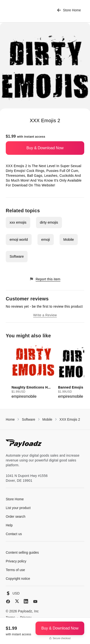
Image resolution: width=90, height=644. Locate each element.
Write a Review (45, 315)
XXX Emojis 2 (70, 419)
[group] (33, 371)
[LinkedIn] (26, 601)
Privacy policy (16, 561)
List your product (18, 508)
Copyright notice (18, 579)
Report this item (45, 279)
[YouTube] (35, 602)
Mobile (69, 239)
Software (17, 256)
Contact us (14, 534)
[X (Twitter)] (17, 601)
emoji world (19, 239)
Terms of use (15, 570)
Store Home (69, 10)
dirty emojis (49, 222)
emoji (46, 239)
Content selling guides (22, 552)
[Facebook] (8, 602)
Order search (16, 517)
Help (9, 525)
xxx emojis (18, 222)
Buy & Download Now (45, 148)
